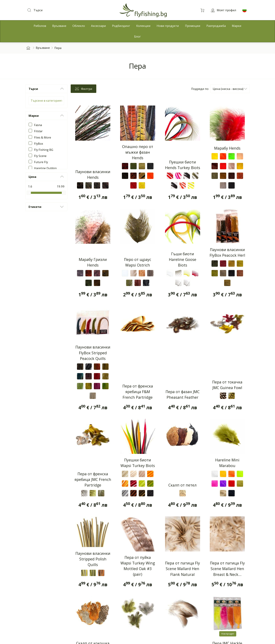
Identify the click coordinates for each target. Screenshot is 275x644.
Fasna (38, 125)
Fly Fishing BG (44, 150)
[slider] (29, 193)
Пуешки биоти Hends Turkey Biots (183, 165)
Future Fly (41, 162)
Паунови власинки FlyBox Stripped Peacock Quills (93, 354)
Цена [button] (46, 177)
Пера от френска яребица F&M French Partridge (138, 393)
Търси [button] (46, 89)
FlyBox (39, 144)
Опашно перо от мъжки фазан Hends (138, 152)
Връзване (43, 48)
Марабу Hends (227, 148)
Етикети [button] (46, 207)
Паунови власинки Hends (93, 175)
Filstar (38, 131)
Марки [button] (46, 116)
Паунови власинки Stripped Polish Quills (93, 561)
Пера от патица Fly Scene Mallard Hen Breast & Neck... (227, 570)
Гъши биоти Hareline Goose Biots (183, 260)
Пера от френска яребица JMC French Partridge (93, 481)
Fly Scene (40, 156)
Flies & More (43, 137)
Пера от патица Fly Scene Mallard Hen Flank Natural (182, 570)
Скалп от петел (182, 487)
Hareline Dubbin (45, 168)
